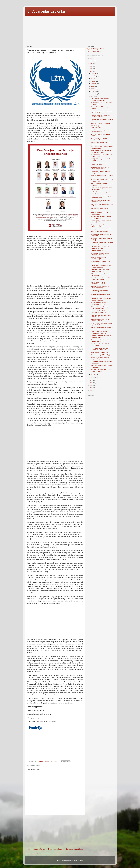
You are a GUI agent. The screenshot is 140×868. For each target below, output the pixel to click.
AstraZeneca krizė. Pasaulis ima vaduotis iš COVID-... (100, 270)
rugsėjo (93, 81)
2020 (91, 380)
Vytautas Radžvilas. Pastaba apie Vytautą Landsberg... (101, 116)
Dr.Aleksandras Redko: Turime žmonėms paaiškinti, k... (100, 168)
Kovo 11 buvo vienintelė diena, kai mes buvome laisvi (101, 266)
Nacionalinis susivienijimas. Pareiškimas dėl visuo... (99, 341)
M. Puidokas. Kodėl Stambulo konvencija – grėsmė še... (99, 349)
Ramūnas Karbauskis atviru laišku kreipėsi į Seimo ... (101, 370)
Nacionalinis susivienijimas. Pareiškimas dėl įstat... (99, 303)
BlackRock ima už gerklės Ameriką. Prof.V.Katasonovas (101, 151)
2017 (91, 388)
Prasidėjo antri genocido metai (100, 232)
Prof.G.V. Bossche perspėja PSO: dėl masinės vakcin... (102, 184)
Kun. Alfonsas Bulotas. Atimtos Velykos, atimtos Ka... (100, 99)
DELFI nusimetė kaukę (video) (100, 352)
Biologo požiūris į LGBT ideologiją (101, 355)
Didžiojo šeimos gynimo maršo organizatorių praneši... (100, 358)
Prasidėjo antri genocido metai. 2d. (101, 229)
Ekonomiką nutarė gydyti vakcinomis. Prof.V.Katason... (102, 189)
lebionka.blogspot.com (97, 49)
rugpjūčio (94, 84)
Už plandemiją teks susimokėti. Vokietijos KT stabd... (100, 139)
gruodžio (94, 73)
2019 (91, 383)
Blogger (80, 861)
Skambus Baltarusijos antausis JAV (101, 123)
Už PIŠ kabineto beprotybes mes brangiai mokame (100, 131)
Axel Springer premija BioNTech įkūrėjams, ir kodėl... (100, 209)
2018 (91, 385)
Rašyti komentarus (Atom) (42, 853)
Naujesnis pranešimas (36, 849)
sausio (93, 377)
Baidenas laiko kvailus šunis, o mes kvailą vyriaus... (101, 275)
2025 (91, 61)
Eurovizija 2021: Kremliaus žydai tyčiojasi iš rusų (100, 201)
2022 (91, 69)
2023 (91, 66)
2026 (91, 58)
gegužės (94, 91)
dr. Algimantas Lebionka (46, 11)
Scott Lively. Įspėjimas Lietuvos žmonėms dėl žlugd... (100, 287)
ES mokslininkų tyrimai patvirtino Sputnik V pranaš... (100, 262)
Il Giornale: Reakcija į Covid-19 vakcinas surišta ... (100, 247)
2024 (91, 64)
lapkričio (94, 76)
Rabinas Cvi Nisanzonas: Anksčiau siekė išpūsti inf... (101, 217)
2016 (91, 390)
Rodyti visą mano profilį (94, 51)
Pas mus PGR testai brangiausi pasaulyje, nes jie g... (100, 164)
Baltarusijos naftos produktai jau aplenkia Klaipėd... (100, 320)
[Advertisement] (70, 30)
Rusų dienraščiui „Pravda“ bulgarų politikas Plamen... (101, 197)
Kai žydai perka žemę (97, 251)
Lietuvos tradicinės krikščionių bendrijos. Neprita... (100, 291)
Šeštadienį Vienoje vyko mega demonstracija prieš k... (100, 308)
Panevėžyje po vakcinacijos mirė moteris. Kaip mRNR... (100, 279)
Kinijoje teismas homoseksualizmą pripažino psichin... (101, 299)
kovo (93, 96)
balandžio (94, 94)
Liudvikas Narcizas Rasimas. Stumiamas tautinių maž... (99, 312)
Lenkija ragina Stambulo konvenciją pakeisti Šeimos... (101, 336)
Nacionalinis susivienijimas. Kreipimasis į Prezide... (99, 258)
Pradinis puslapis (55, 849)
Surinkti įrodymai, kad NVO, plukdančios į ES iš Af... (99, 283)
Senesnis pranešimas (74, 849)
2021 (91, 71)
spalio (93, 78)
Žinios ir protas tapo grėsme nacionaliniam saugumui (99, 332)
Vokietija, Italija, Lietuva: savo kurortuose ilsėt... (99, 127)
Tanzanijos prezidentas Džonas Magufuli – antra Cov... (100, 254)
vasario (93, 375)
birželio (93, 89)
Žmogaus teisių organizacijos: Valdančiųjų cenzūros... (99, 226)
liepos (93, 86)
